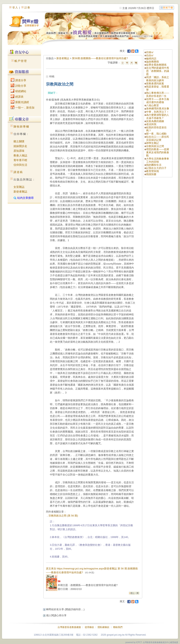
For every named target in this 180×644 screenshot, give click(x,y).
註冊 (27, 8)
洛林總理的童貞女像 (158, 108)
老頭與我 (151, 124)
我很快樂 (151, 174)
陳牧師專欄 (21, 127)
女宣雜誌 (19, 187)
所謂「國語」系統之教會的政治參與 (158, 79)
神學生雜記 (153, 143)
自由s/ (150, 55)
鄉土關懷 (19, 141)
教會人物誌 (20, 155)
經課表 (17, 97)
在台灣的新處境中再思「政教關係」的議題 (158, 71)
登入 (15, 8)
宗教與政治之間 (155, 146)
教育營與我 (153, 171)
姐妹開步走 (20, 146)
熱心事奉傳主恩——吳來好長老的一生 (158, 94)
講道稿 (18, 172)
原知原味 (19, 151)
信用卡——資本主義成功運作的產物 (158, 101)
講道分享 (18, 80)
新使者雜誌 (20, 192)
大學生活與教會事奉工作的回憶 (158, 160)
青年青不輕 (20, 160)
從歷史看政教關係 (156, 65)
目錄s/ (150, 52)
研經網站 (18, 91)
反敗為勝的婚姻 (155, 121)
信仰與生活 (20, 165)
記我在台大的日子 (156, 168)
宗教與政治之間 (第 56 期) (63, 516)
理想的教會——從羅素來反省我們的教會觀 (158, 152)
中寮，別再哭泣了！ (158, 112)
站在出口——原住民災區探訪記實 (158, 138)
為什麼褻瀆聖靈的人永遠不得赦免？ (158, 116)
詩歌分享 (18, 86)
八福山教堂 (153, 105)
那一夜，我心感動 (156, 134)
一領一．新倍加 (22, 108)
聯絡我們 (118, 627)
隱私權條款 (103, 627)
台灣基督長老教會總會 (69, 627)
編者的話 (151, 58)
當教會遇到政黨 (155, 83)
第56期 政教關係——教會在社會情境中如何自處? (100, 58)
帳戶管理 (21, 61)
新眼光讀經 (20, 102)
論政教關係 (153, 62)
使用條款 (89, 627)
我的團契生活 (154, 165)
